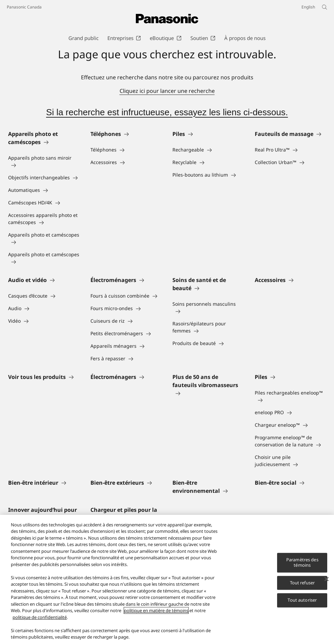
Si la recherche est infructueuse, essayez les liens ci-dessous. (167, 112)
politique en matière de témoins (156, 611)
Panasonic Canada (24, 7)
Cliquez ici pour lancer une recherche (167, 91)
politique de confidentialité (40, 618)
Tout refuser (302, 583)
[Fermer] (327, 580)
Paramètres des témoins (302, 563)
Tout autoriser (302, 600)
